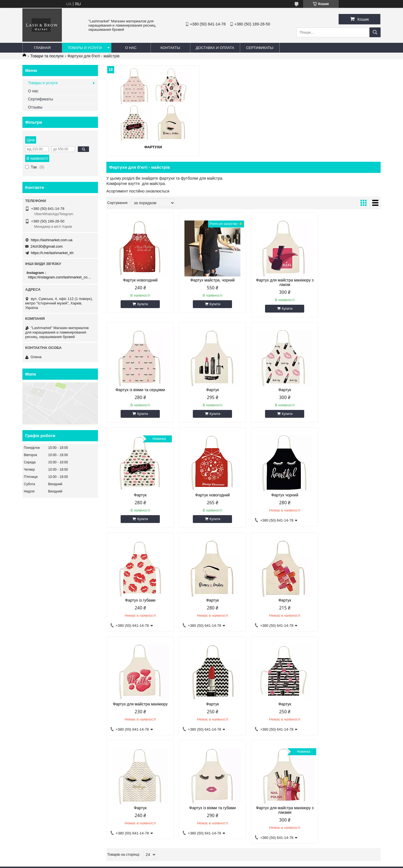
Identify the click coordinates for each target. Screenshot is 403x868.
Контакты (170, 48)
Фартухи (151, 147)
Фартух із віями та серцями (348, 280)
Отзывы (35, 107)
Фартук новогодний (139, 280)
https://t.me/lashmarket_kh (52, 253)
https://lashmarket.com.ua (52, 240)
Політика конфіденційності (303, 863)
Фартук (139, 390)
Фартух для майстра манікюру (139, 599)
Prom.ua (228, 858)
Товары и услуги (85, 48)
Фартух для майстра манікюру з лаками (208, 705)
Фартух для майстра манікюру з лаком (278, 282)
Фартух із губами (209, 495)
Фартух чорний (139, 495)
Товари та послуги (47, 56)
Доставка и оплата (215, 48)
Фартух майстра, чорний (209, 280)
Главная (42, 48)
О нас (131, 48)
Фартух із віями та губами (139, 702)
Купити (141, 304)
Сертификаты (260, 48)
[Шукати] (375, 32)
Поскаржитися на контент (259, 863)
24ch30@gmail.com (47, 246)
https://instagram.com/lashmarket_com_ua (61, 277)
